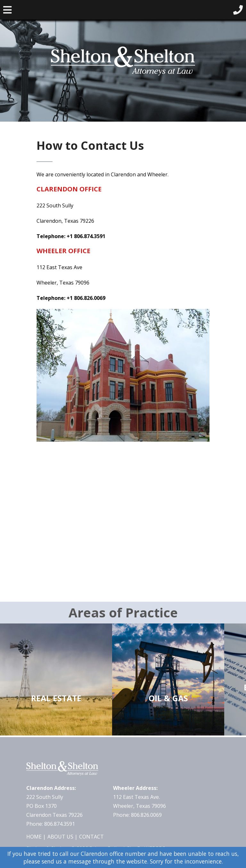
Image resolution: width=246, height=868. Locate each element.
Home (34, 837)
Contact (91, 837)
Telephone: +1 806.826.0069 (71, 298)
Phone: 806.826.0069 (137, 815)
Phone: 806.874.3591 (51, 824)
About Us (60, 837)
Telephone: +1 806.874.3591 (71, 236)
